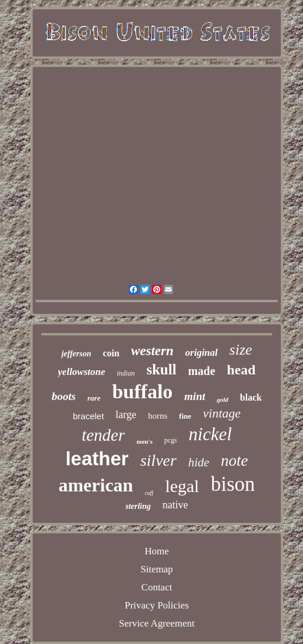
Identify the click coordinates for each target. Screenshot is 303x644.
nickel (210, 434)
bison (233, 484)
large (126, 415)
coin (111, 353)
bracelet (88, 416)
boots (64, 396)
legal (182, 486)
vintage (222, 413)
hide (199, 462)
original (202, 353)
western (152, 351)
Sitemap (157, 569)
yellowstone (81, 372)
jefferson (76, 354)
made (202, 371)
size (241, 350)
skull (161, 369)
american (96, 485)
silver (158, 460)
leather (97, 459)
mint (195, 396)
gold (223, 399)
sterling (138, 506)
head (241, 370)
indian (126, 373)
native (175, 505)
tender (103, 435)
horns (158, 416)
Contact (157, 587)
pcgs (171, 440)
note (235, 461)
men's (145, 441)
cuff (149, 493)
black (251, 397)
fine (185, 416)
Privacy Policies (157, 605)
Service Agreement (157, 623)
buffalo (142, 392)
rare (94, 398)
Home (157, 551)
